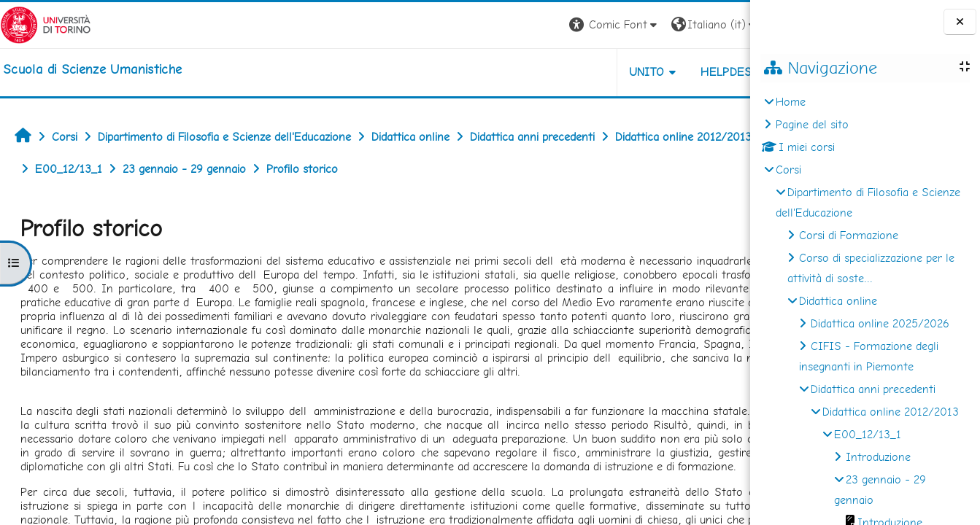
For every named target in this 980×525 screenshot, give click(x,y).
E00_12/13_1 (868, 434)
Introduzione (878, 457)
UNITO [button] (579, 72)
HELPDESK (662, 72)
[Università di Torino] (46, 24)
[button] (547, 25)
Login (725, 24)
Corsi (788, 170)
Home (791, 102)
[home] (92, 69)
